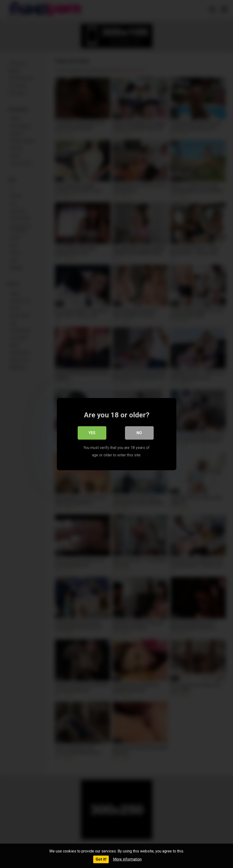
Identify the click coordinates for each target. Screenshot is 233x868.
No (139, 433)
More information (127, 859)
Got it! (101, 859)
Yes (92, 433)
